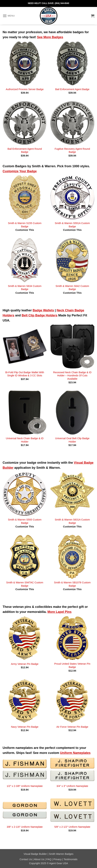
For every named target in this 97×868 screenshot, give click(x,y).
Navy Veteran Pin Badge (25, 727)
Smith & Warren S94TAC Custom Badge (25, 584)
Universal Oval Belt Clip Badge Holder (72, 440)
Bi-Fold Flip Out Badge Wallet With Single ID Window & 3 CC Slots (25, 374)
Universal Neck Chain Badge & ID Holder (25, 440)
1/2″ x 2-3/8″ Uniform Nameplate (25, 786)
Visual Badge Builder (35, 854)
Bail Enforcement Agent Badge (72, 89)
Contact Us (26, 859)
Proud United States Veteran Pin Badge (72, 665)
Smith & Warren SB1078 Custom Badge (72, 584)
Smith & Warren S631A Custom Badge (72, 521)
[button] (9, 16)
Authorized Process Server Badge (25, 89)
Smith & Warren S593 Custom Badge (25, 521)
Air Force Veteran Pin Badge (72, 727)
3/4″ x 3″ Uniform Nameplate (72, 786)
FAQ (49, 859)
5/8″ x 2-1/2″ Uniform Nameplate (72, 827)
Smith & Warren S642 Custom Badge (72, 288)
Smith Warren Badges (61, 854)
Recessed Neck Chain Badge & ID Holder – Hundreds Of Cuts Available (72, 376)
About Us (39, 859)
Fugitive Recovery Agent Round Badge (72, 150)
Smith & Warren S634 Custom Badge (25, 288)
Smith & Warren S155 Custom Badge (25, 225)
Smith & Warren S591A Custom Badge (72, 225)
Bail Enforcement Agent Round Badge (25, 150)
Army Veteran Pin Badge (25, 664)
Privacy (57, 859)
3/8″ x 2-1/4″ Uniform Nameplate (25, 827)
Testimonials (71, 859)
